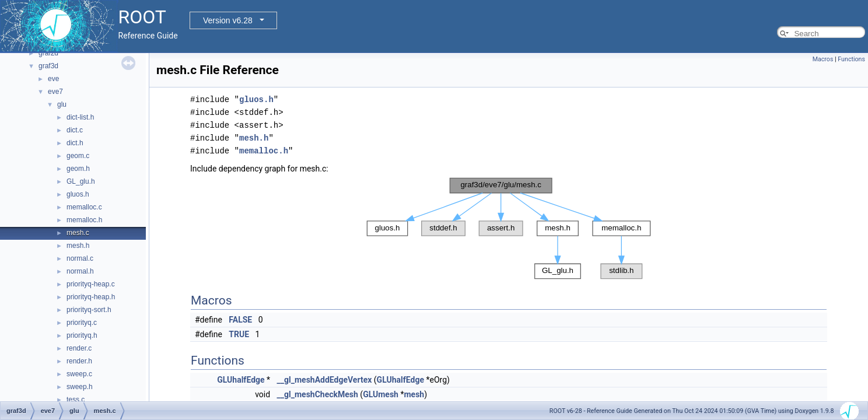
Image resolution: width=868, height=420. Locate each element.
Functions (851, 59)
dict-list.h (80, 117)
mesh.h (78, 246)
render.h (79, 361)
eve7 (55, 92)
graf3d (48, 66)
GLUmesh (381, 394)
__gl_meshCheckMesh (318, 394)
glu (62, 104)
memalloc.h (84, 220)
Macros (823, 59)
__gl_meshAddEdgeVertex (325, 380)
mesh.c (78, 233)
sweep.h (80, 387)
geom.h (78, 169)
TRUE (239, 334)
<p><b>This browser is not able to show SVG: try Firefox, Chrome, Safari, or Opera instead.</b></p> (509, 228)
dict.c (75, 130)
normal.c (80, 258)
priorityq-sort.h (89, 310)
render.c (79, 348)
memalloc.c (84, 207)
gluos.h (78, 194)
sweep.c (79, 374)
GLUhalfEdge (241, 380)
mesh (414, 394)
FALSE (240, 320)
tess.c (76, 400)
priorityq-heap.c (91, 284)
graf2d (48, 53)
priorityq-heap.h (91, 297)
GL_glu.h (81, 181)
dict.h (75, 143)
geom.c (78, 156)
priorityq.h (82, 335)
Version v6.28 (228, 20)
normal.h (80, 271)
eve (53, 79)
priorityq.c (82, 323)
